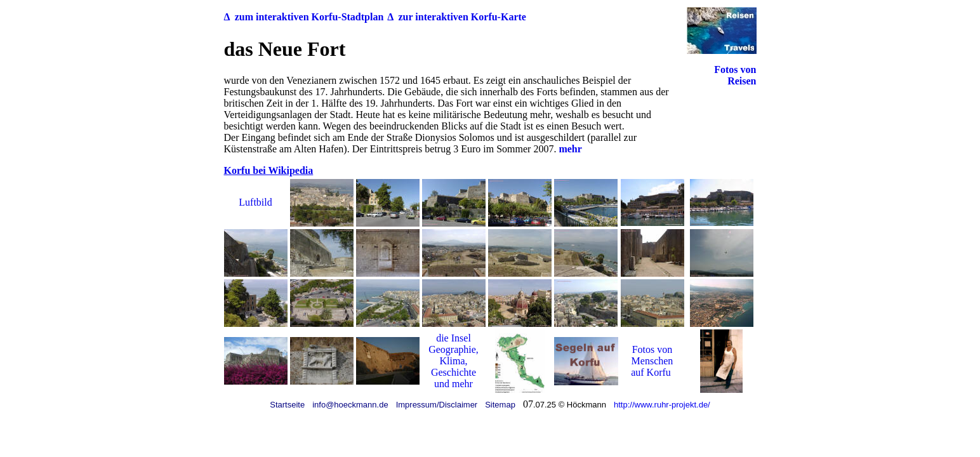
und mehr (454, 384)
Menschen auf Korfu (652, 367)
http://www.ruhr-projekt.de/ (662, 405)
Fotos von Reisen (735, 75)
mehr (570, 149)
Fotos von (652, 349)
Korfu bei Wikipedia (269, 170)
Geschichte (454, 372)
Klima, (454, 361)
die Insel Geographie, (454, 344)
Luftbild (255, 202)
